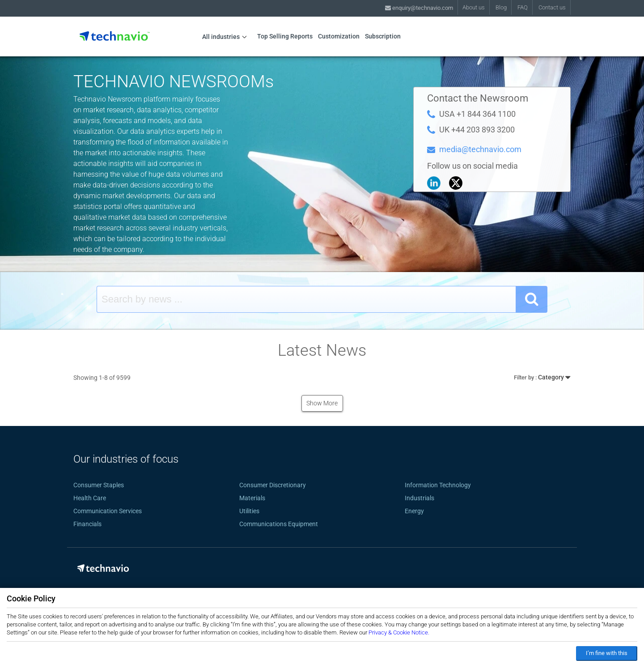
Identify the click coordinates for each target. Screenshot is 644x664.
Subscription (383, 36)
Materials (252, 498)
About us (474, 7)
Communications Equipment (279, 524)
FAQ (523, 7)
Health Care (90, 498)
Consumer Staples (99, 485)
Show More (322, 403)
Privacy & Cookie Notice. (399, 632)
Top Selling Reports (285, 36)
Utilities (249, 511)
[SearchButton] (532, 299)
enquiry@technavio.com (419, 8)
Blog (501, 7)
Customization (339, 36)
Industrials (419, 498)
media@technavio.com (480, 149)
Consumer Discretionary (273, 485)
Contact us (552, 7)
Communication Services (108, 511)
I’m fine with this (607, 653)
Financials (87, 524)
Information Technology (438, 485)
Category (542, 376)
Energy (414, 511)
